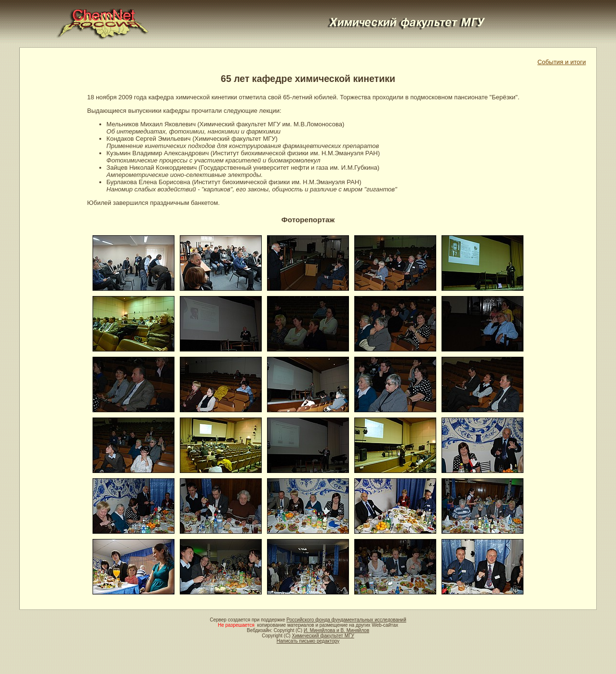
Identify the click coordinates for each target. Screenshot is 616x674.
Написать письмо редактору (308, 641)
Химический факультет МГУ (323, 636)
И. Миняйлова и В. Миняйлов (336, 630)
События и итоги (562, 62)
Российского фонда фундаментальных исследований (346, 620)
